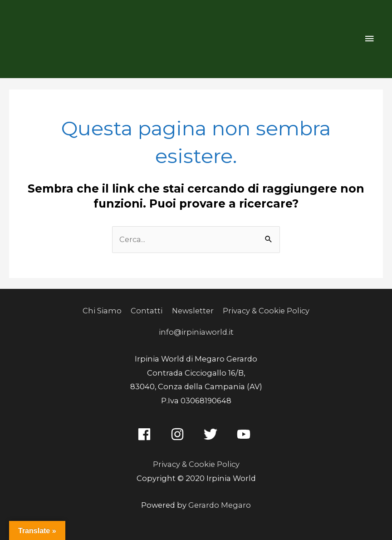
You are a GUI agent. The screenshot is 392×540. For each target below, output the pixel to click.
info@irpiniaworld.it (196, 332)
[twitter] (213, 434)
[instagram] (179, 434)
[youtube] (246, 434)
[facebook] (146, 434)
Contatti (147, 311)
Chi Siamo (102, 311)
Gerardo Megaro (220, 505)
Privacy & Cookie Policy (266, 311)
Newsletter (193, 311)
